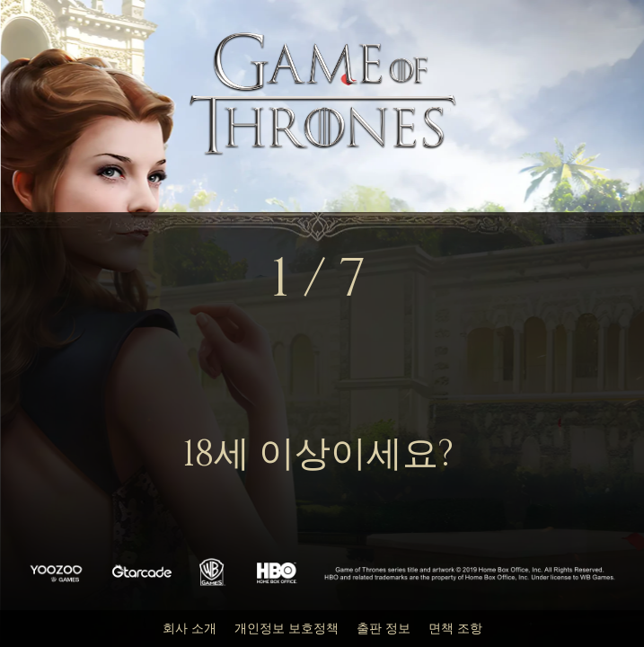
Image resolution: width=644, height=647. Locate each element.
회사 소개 (190, 629)
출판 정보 (384, 629)
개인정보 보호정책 (287, 629)
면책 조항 (455, 629)
